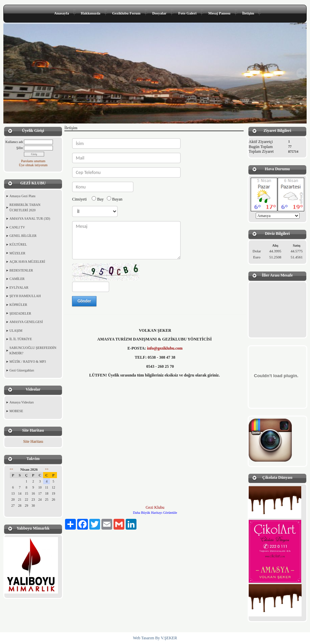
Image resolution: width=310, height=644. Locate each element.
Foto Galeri (187, 13)
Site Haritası (33, 441)
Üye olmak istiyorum (33, 165)
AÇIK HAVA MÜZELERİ (27, 262)
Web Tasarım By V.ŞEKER (155, 638)
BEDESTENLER (21, 270)
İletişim (248, 13)
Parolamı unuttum (33, 161)
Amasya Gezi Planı (22, 196)
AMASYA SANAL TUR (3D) (30, 219)
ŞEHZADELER (20, 313)
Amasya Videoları (22, 402)
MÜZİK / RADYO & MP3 (28, 362)
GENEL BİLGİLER (23, 236)
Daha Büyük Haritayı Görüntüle (155, 513)
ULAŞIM (16, 331)
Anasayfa (62, 13)
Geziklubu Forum (126, 13)
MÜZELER (17, 253)
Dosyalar (159, 13)
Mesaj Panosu (219, 13)
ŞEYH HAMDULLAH (25, 296)
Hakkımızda (91, 13)
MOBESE (16, 411)
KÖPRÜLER (18, 305)
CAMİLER (17, 279)
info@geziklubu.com (165, 348)
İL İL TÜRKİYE (21, 339)
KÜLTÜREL (18, 244)
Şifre (20, 148)
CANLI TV (17, 227)
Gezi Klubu (155, 507)
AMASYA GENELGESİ (26, 322)
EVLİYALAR (19, 288)
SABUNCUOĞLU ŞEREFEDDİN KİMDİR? (33, 350)
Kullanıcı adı (14, 142)
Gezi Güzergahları (22, 370)
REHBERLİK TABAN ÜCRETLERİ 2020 (25, 207)
